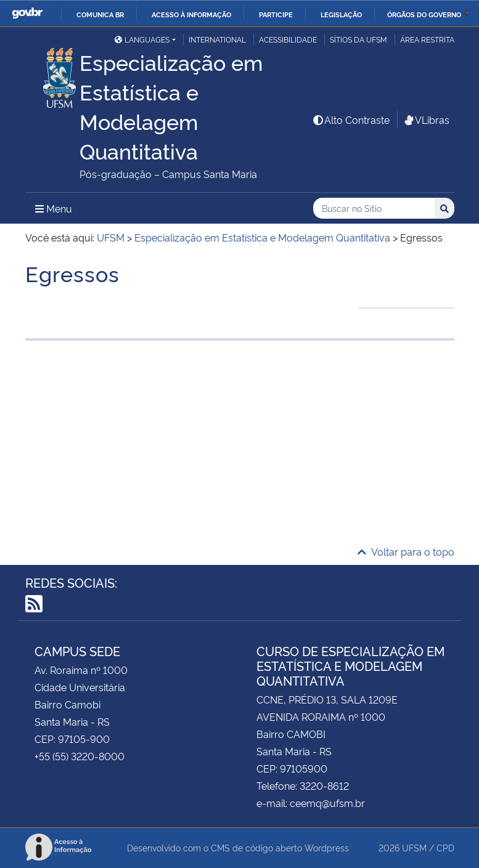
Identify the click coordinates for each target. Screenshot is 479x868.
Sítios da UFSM (358, 39)
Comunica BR (100, 14)
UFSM (414, 847)
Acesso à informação (191, 14)
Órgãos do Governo (424, 14)
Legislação (341, 14)
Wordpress (327, 847)
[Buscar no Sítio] (374, 209)
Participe (276, 14)
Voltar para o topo (406, 551)
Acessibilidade (288, 39)
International (217, 39)
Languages (142, 39)
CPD (445, 847)
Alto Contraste (351, 120)
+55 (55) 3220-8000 (80, 756)
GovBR (27, 13)
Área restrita (427, 39)
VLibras (426, 120)
